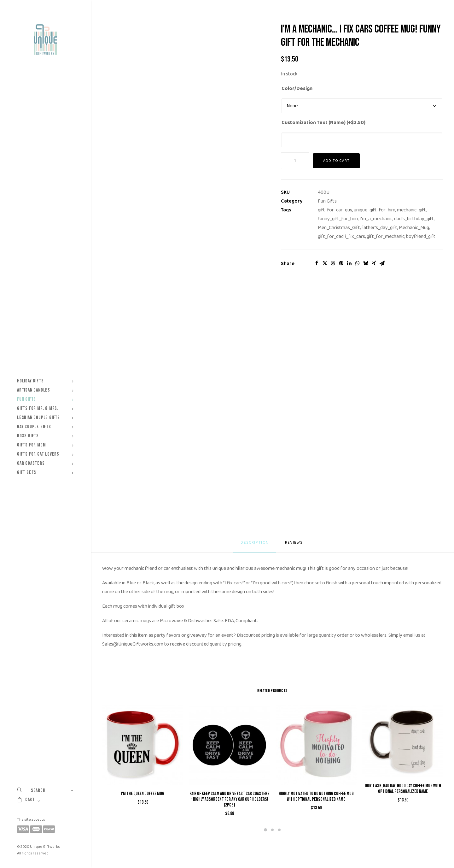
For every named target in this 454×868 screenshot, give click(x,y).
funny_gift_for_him (338, 219)
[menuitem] (45, 381)
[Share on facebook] (317, 263)
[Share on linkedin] (349, 263)
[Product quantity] (295, 161)
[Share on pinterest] (341, 263)
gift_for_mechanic (386, 236)
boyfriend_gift (421, 236)
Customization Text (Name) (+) (323, 123)
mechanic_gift (411, 210)
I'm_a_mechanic (376, 219)
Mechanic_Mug (414, 228)
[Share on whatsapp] (358, 263)
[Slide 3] (279, 830)
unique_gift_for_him (375, 210)
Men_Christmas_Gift (339, 228)
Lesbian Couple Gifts (45, 418)
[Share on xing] (374, 263)
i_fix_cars (355, 236)
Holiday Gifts (45, 381)
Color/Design (297, 89)
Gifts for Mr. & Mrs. (45, 408)
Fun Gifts (45, 399)
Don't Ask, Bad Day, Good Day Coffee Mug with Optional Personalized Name (403, 789)
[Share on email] (382, 263)
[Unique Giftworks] (45, 40)
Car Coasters (45, 463)
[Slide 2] (272, 830)
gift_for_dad (331, 236)
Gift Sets (45, 472)
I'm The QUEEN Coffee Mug (143, 794)
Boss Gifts (45, 436)
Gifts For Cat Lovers (45, 454)
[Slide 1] (265, 830)
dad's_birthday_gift (414, 219)
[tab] (295, 545)
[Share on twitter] (325, 263)
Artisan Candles (45, 390)
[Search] (45, 790)
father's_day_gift (379, 228)
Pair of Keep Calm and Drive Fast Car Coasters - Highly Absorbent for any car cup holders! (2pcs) (230, 799)
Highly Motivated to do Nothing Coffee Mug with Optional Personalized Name (316, 797)
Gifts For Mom (45, 445)
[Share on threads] (333, 263)
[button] (143, 745)
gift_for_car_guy (335, 210)
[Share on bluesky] (366, 263)
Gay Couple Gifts (45, 427)
